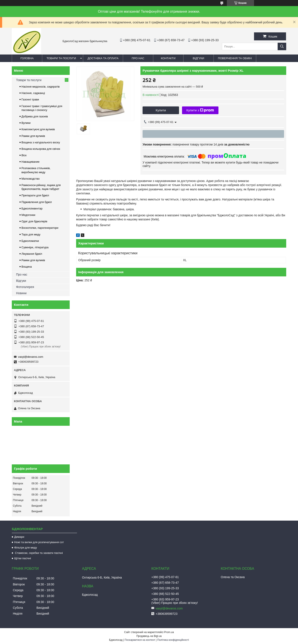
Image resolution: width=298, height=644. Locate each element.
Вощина (27, 267)
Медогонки (28, 215)
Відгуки (198, 58)
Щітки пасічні (23, 558)
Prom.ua (169, 632)
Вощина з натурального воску (41, 142)
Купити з (200, 110)
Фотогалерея (25, 287)
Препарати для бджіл (35, 195)
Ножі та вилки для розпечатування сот (39, 542)
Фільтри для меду (26, 548)
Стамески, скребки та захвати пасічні (38, 553)
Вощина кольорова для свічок (41, 149)
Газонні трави (30, 99)
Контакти (168, 58)
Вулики (26, 123)
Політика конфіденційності (173, 640)
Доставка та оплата (103, 58)
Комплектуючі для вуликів (38, 129)
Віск (24, 155)
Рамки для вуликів (33, 136)
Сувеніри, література (35, 247)
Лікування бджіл (32, 254)
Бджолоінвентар (32, 208)
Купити (161, 110)
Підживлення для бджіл (37, 202)
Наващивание (30, 162)
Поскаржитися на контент (140, 640)
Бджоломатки (30, 241)
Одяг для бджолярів (34, 221)
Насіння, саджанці (33, 93)
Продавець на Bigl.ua (149, 636)
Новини (21, 293)
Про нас (138, 58)
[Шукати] (282, 46)
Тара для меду (31, 234)
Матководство (31, 179)
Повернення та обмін (235, 58)
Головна (27, 58)
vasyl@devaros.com (31, 357)
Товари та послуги (61, 58)
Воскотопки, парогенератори (40, 228)
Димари (19, 537)
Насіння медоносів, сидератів (41, 87)
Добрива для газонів (35, 116)
